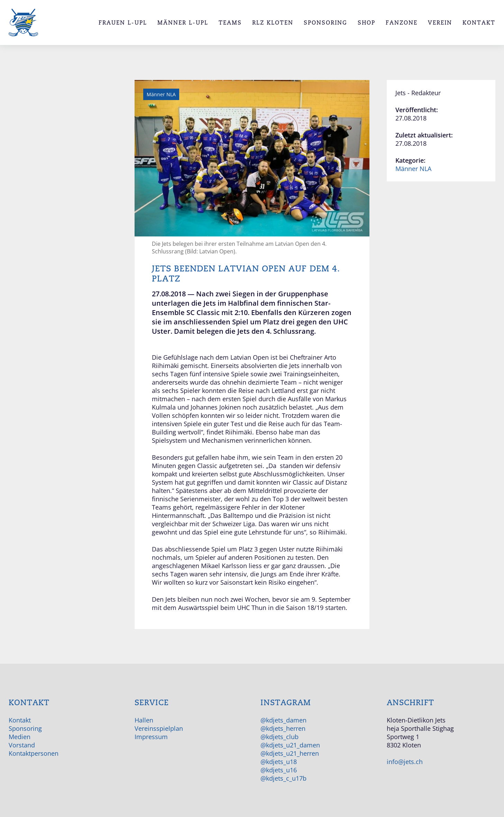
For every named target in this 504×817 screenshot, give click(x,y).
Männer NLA (413, 169)
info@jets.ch (405, 762)
